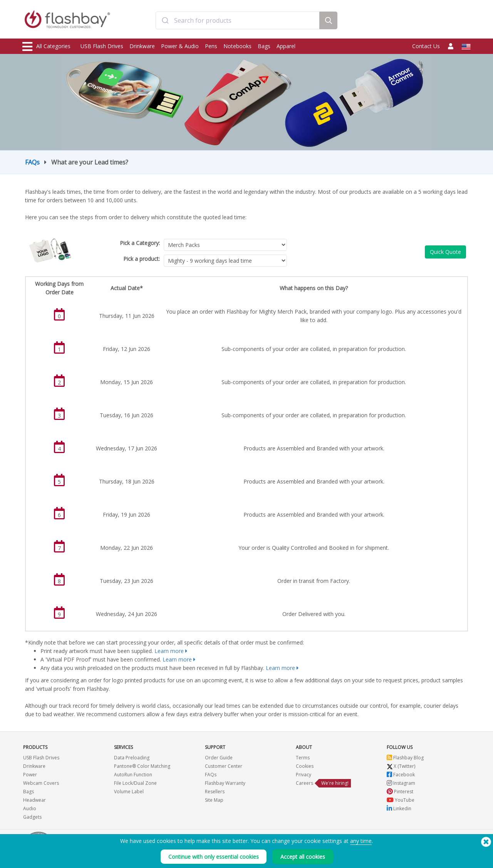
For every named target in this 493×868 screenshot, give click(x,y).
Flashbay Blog (405, 758)
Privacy (304, 775)
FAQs (32, 162)
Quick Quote (445, 252)
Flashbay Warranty (225, 783)
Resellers (215, 792)
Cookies (305, 766)
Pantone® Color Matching (142, 766)
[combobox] (238, 20)
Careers (304, 783)
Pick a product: (142, 259)
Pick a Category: (140, 243)
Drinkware (142, 46)
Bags (264, 46)
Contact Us (426, 46)
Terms (303, 758)
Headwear (34, 800)
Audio (30, 808)
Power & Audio (180, 46)
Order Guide (219, 758)
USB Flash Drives (102, 46)
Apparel (286, 46)
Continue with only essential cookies (214, 857)
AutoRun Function (133, 775)
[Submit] (165, 20)
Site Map (214, 800)
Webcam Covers (41, 783)
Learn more (169, 651)
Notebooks (237, 46)
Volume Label (129, 792)
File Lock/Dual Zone (135, 783)
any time (361, 841)
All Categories (46, 47)
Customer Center (224, 766)
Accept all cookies (303, 857)
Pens (211, 46)
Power (30, 775)
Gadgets (32, 817)
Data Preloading (132, 758)
